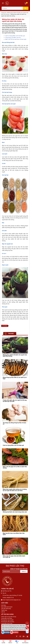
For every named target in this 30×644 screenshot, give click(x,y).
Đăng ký (24, 572)
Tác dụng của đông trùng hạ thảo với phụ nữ (14, 423)
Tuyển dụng (4, 610)
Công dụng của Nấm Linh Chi (13, 38)
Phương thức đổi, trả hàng (8, 622)
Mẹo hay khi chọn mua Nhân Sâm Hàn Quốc (14, 534)
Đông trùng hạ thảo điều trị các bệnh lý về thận (15, 378)
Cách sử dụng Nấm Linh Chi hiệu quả (15, 36)
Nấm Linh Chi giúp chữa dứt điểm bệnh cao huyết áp (14, 557)
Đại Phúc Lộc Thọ (15, 566)
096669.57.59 (10, 598)
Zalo (17, 642)
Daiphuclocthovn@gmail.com (13, 600)
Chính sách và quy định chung (9, 617)
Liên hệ (3, 612)
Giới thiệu (4, 605)
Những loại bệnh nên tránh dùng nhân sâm (15, 512)
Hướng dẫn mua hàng (7, 618)
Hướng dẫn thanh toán (7, 623)
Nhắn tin (10, 642)
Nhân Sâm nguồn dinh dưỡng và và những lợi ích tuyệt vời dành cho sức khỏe (15, 490)
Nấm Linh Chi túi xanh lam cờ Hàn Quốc (16, 39)
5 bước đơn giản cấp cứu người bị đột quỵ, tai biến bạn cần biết (15, 401)
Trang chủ (4, 13)
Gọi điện (3, 642)
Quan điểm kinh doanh (7, 607)
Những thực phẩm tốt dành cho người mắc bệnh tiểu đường (15, 355)
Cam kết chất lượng (6, 609)
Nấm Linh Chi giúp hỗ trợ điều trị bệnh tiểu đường (15, 467)
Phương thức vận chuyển (7, 620)
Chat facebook (25, 642)
